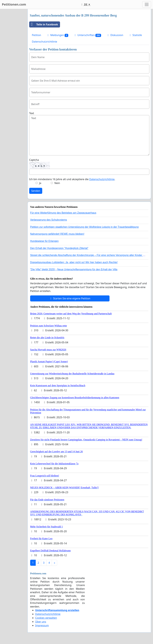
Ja (40, 183)
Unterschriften (87, 35)
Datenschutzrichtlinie (45, 42)
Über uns (41, 622)
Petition (37, 35)
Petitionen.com (14, 4)
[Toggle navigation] (147, 4)
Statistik (135, 35)
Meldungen (57, 35)
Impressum (42, 625)
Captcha (34, 160)
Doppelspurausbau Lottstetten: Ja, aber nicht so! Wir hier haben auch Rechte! (74, 262)
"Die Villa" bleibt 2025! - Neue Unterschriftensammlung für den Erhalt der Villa (74, 269)
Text (32, 113)
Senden (36, 191)
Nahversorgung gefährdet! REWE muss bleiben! (57, 234)
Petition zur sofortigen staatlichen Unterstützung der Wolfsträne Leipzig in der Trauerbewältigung (84, 227)
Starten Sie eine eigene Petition (70, 298)
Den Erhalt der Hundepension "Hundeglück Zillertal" (59, 248)
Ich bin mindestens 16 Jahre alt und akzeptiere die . (72, 179)
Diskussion (115, 35)
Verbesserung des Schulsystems (49, 220)
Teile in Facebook (44, 24)
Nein (57, 183)
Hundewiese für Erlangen (44, 241)
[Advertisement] (13, 57)
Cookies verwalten (46, 618)
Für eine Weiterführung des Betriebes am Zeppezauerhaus (63, 213)
